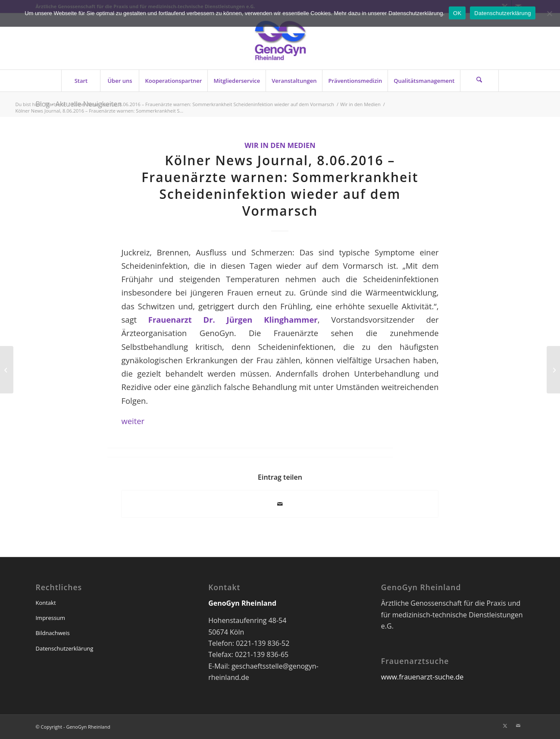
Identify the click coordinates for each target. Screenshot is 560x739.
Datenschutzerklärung (64, 648)
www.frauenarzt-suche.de (422, 677)
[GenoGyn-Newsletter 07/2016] (7, 370)
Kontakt (45, 603)
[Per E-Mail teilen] (280, 504)
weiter (133, 421)
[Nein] (549, 13)
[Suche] (479, 81)
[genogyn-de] (280, 41)
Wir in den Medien (280, 145)
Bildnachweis (52, 633)
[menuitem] (81, 81)
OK (457, 13)
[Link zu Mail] (518, 726)
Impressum (50, 618)
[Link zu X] (505, 726)
